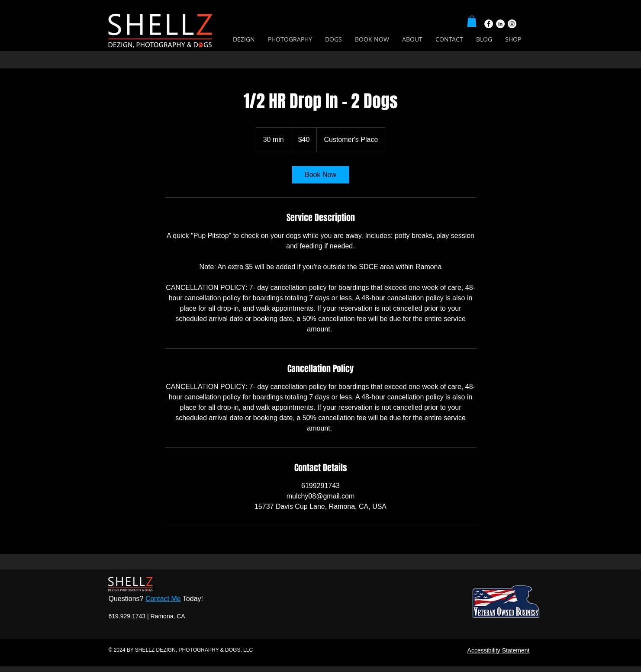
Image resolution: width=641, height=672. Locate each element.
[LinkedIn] (500, 24)
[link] (321, 175)
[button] (472, 21)
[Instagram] (512, 24)
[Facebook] (489, 24)
